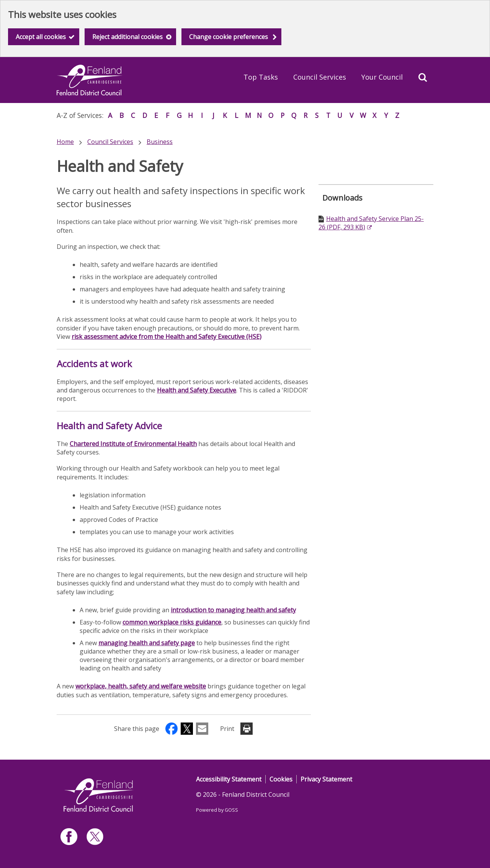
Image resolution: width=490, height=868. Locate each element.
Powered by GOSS (217, 810)
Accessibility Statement (229, 779)
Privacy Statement (326, 779)
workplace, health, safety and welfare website (141, 686)
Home (65, 142)
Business (160, 142)
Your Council (382, 77)
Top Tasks (261, 77)
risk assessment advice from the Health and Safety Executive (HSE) (167, 337)
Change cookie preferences (229, 37)
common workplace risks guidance (172, 622)
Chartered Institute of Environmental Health (133, 444)
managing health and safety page (147, 643)
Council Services (320, 77)
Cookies (281, 779)
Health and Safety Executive (197, 390)
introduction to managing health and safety (233, 610)
